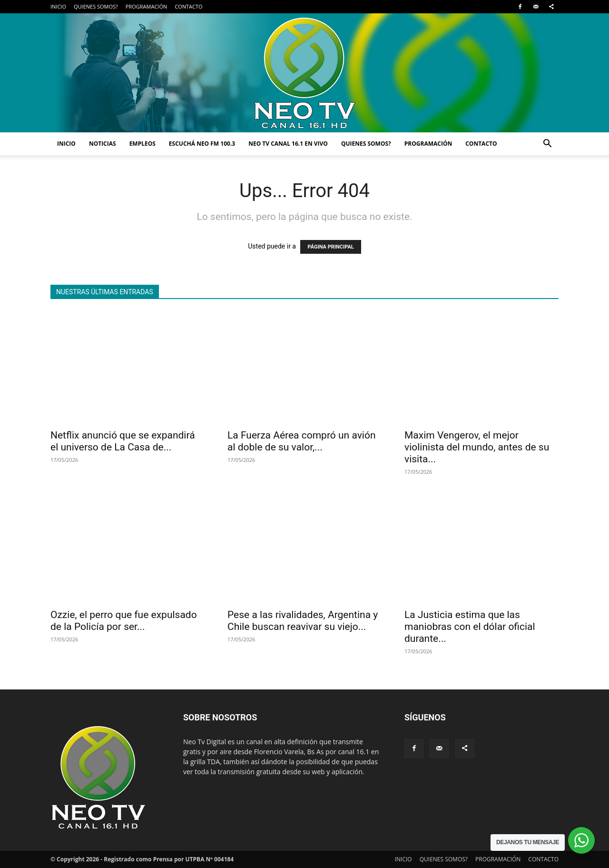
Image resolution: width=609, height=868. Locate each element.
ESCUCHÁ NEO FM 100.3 (202, 144)
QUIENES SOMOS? (96, 6)
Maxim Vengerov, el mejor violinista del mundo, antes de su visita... (477, 447)
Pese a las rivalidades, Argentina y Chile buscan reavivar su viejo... (303, 621)
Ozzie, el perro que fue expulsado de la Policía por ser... (124, 621)
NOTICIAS (103, 144)
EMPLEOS (142, 144)
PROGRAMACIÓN (146, 6)
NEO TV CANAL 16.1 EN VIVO (288, 144)
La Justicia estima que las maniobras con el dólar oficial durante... (470, 627)
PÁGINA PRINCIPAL (330, 247)
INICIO (58, 6)
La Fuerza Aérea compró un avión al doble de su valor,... (302, 441)
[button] (547, 145)
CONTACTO (188, 6)
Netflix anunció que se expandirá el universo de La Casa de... (123, 441)
